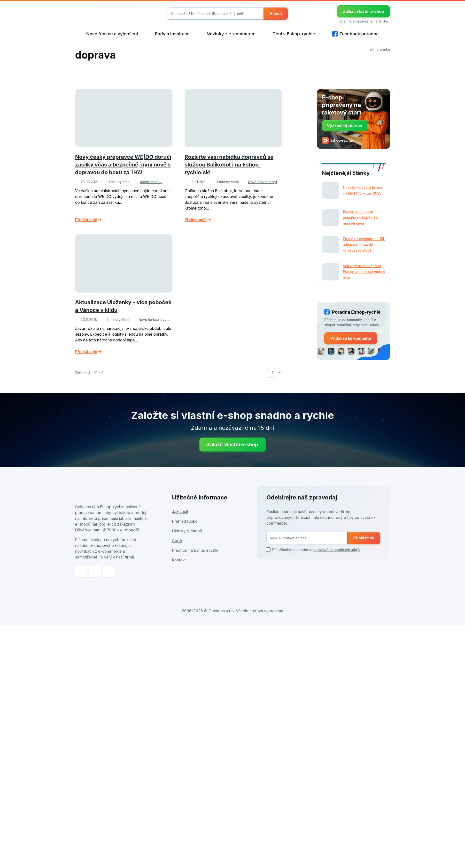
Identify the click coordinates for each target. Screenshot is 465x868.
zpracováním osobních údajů (337, 554)
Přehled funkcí (185, 526)
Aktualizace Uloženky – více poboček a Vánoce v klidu (123, 309)
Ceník (177, 545)
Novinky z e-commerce (231, 38)
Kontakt (179, 564)
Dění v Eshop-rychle (294, 38)
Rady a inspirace (172, 38)
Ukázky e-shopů (187, 535)
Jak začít (180, 516)
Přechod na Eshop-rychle (195, 555)
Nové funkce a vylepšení (112, 38)
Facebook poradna (359, 38)
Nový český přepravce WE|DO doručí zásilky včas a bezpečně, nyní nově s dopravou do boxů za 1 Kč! (123, 163)
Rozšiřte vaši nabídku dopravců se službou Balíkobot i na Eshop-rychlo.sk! (229, 163)
